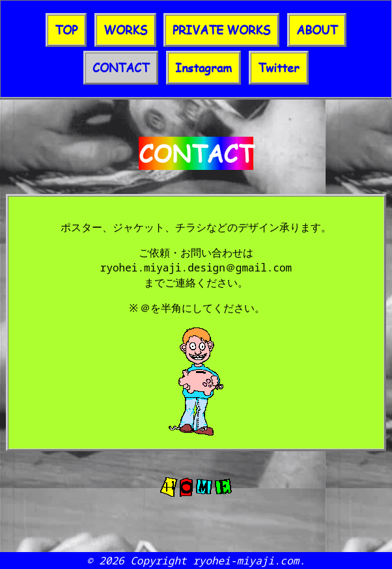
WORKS (125, 30)
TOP (66, 30)
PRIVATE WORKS (221, 30)
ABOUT (317, 30)
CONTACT (121, 68)
